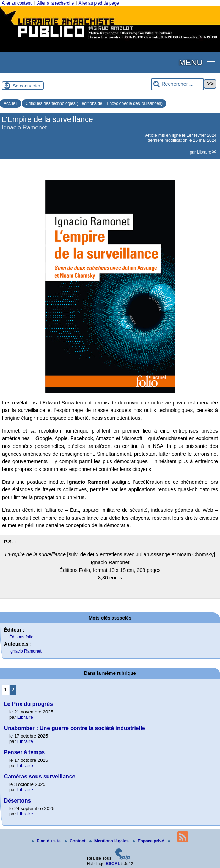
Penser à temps (24, 752)
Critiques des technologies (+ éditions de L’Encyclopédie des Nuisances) (94, 103)
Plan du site (47, 841)
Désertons (17, 801)
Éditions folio (21, 637)
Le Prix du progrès (28, 704)
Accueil (10, 103)
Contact (76, 841)
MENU (191, 62)
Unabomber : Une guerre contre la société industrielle (75, 728)
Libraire (204, 152)
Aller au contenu (17, 3)
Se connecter (27, 86)
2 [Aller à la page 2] (13, 690)
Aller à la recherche (56, 3)
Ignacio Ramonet (25, 651)
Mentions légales (110, 841)
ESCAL (113, 864)
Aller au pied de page (98, 3)
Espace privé (149, 841)
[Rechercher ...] (177, 84)
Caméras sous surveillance (40, 776)
